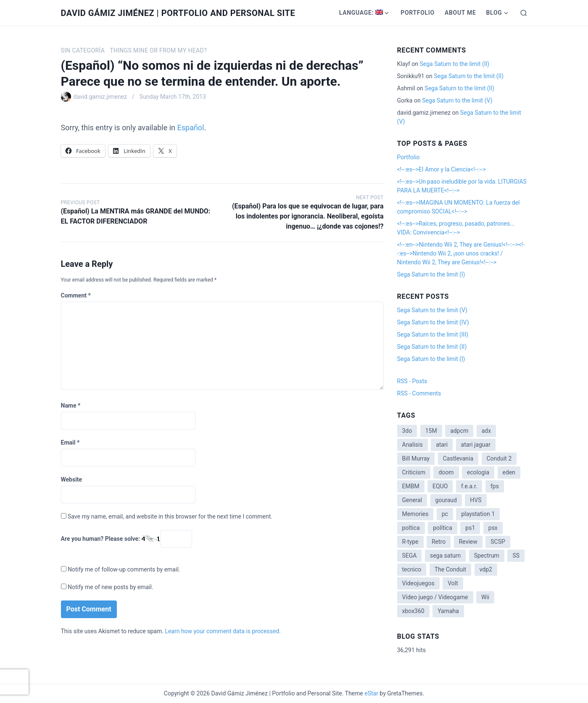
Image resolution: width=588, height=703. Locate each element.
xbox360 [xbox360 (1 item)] (413, 611)
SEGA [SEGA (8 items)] (410, 556)
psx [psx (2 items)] (493, 528)
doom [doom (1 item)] (446, 472)
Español (191, 128)
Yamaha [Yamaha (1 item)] (448, 611)
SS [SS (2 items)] (516, 556)
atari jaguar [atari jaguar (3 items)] (476, 445)
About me (460, 13)
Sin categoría (83, 50)
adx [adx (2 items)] (486, 431)
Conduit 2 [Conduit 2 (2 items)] (499, 458)
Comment (76, 295)
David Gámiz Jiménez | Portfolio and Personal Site (178, 13)
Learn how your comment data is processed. (223, 631)
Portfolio (418, 13)
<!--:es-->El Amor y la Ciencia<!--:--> (442, 169)
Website (72, 479)
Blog (494, 13)
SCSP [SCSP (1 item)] (498, 542)
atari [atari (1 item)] (442, 445)
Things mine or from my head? (158, 50)
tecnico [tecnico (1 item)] (412, 569)
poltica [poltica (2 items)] (411, 528)
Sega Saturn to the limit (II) (454, 64)
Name (71, 405)
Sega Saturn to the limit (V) (457, 100)
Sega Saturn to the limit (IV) (433, 322)
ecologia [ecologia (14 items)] (478, 472)
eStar (371, 693)
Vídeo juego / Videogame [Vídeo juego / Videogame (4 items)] (435, 597)
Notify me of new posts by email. (111, 587)
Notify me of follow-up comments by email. (124, 569)
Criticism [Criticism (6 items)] (414, 472)
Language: (361, 13)
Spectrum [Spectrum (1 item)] (487, 556)
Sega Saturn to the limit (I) (431, 274)
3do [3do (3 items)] (407, 431)
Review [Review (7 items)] (468, 542)
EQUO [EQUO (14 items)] (440, 486)
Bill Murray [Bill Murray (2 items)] (416, 458)
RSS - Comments (419, 393)
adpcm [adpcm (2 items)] (459, 431)
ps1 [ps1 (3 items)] (470, 528)
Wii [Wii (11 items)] (485, 597)
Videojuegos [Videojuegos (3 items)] (418, 583)
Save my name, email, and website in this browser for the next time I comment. (170, 516)
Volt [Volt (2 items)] (453, 583)
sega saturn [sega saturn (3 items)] (445, 556)
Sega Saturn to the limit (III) (433, 334)
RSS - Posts (412, 381)
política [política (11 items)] (443, 528)
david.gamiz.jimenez (100, 97)
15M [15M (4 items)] (431, 431)
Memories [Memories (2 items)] (415, 514)
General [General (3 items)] (412, 500)
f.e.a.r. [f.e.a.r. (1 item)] (469, 486)
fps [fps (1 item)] (495, 486)
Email (70, 442)
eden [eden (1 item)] (509, 472)
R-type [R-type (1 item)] (410, 542)
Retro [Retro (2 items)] (439, 542)
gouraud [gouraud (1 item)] (446, 500)
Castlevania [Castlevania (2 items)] (458, 458)
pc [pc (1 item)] (445, 514)
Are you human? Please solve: (127, 539)
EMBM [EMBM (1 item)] (411, 486)
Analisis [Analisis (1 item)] (413, 445)
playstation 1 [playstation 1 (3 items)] (478, 514)
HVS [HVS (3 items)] (476, 500)
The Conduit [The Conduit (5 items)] (450, 569)
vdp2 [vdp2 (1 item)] (486, 569)
